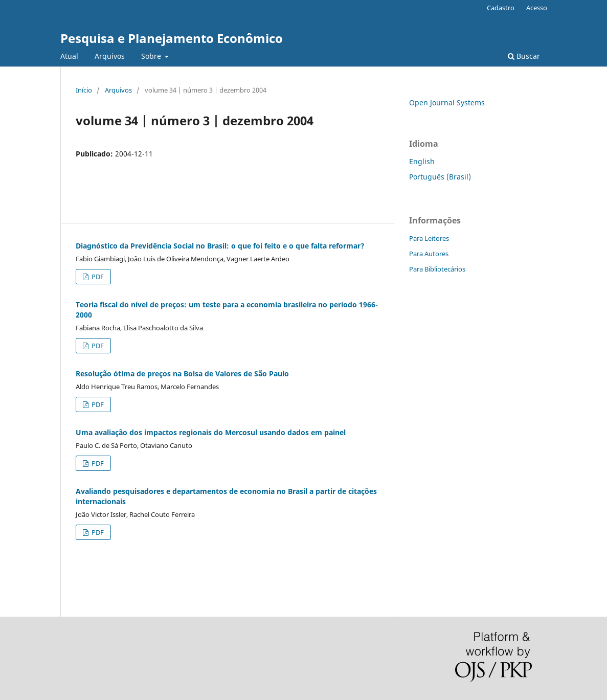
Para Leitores (429, 238)
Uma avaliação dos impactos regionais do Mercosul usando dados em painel (211, 432)
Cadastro (501, 8)
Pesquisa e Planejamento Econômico (172, 38)
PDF (97, 277)
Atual (69, 56)
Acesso (537, 8)
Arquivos (110, 56)
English (422, 161)
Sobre (152, 56)
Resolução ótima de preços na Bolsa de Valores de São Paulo (182, 374)
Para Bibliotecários (437, 269)
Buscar (524, 56)
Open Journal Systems (447, 103)
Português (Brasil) (440, 177)
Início (84, 90)
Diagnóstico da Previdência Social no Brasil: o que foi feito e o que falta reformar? (220, 246)
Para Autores (429, 254)
